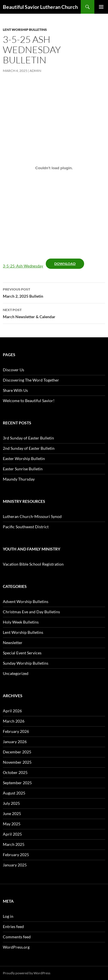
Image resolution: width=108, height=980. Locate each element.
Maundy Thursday (19, 479)
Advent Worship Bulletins (26, 601)
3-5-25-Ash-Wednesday (23, 266)
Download (65, 264)
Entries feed (13, 926)
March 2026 (14, 721)
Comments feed (17, 937)
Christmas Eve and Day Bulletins (31, 612)
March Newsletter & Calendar (54, 313)
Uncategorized (16, 673)
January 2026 (15, 742)
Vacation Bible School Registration (33, 564)
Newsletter (13, 643)
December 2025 (17, 752)
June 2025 (12, 813)
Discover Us (13, 370)
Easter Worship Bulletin (24, 458)
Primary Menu (101, 7)
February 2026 (16, 731)
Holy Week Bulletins (21, 622)
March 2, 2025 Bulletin (54, 292)
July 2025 (11, 803)
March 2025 (14, 844)
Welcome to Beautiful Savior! (29, 401)
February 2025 (16, 855)
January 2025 (15, 865)
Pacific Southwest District (26, 527)
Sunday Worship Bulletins (26, 663)
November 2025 (17, 762)
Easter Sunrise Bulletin (23, 469)
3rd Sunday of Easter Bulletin (28, 438)
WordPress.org (16, 947)
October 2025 (15, 772)
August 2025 (14, 793)
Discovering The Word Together (31, 380)
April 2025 (12, 834)
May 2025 (12, 824)
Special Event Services (22, 653)
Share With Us (15, 390)
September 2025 (17, 783)
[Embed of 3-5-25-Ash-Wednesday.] (54, 168)
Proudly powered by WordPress (27, 973)
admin (35, 71)
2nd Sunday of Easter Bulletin (29, 448)
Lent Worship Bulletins (25, 30)
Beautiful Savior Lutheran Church (40, 7)
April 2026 (12, 711)
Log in (8, 916)
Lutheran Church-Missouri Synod (32, 516)
